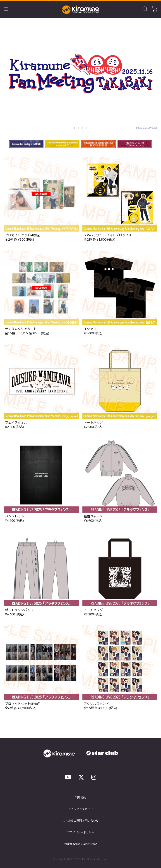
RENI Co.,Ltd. (79, 859)
